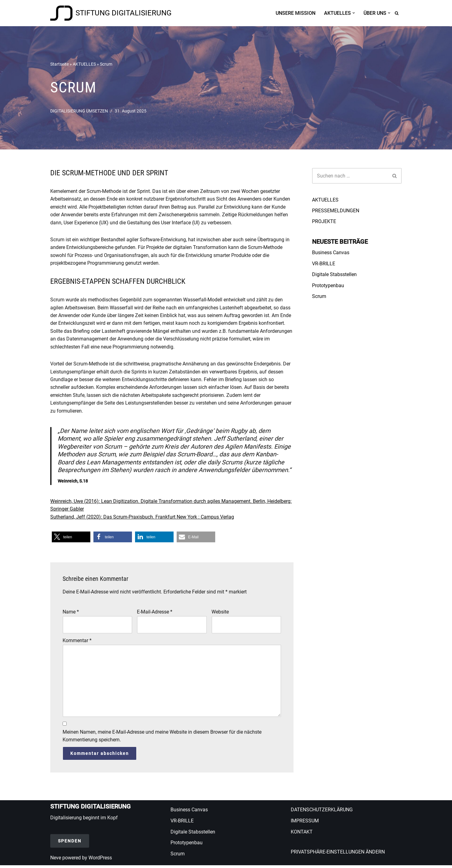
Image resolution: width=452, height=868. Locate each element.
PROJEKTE (324, 222)
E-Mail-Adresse (155, 614)
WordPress (100, 860)
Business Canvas (331, 253)
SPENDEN (70, 843)
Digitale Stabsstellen (334, 275)
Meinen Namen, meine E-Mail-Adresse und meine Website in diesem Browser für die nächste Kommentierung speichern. (162, 738)
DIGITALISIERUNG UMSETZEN (79, 111)
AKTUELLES (84, 64)
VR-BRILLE (324, 264)
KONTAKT (302, 834)
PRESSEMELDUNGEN (336, 211)
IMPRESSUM (305, 823)
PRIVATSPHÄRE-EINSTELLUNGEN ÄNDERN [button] (338, 855)
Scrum (319, 297)
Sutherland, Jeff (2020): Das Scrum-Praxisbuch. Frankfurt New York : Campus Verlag (142, 519)
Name (71, 614)
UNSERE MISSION (296, 13)
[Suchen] (397, 13)
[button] (354, 13)
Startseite (60, 64)
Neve (56, 860)
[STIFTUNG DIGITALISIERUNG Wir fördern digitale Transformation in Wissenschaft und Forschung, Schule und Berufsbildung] (111, 13)
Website (220, 614)
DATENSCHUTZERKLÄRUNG (322, 812)
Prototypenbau (328, 286)
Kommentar (77, 643)
